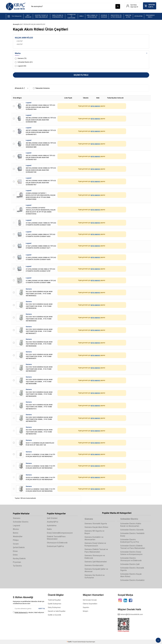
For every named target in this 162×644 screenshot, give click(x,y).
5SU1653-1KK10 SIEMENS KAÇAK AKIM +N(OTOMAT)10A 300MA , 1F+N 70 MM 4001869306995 (39, 394)
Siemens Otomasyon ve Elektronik (95, 557)
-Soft (69, 642)
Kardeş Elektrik (19, 559)
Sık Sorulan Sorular (90, 600)
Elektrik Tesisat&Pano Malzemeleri (56, 538)
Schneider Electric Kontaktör (132, 580)
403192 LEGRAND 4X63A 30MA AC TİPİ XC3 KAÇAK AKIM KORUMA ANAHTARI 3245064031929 (40, 158)
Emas (15, 551)
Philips (16, 540)
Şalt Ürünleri (52, 518)
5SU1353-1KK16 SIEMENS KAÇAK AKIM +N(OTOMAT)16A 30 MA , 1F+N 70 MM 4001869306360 (39, 319)
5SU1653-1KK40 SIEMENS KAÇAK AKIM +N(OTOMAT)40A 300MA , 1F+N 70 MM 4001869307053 (39, 432)
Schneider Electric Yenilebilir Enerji (132, 535)
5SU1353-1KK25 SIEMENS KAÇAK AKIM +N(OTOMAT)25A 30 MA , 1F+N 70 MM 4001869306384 (39, 344)
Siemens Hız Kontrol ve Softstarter (95, 576)
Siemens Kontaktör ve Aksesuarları (94, 538)
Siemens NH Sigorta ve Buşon (94, 532)
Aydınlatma (52, 526)
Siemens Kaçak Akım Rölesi (96, 527)
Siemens (29, 289)
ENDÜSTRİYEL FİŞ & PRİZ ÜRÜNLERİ (116, 16)
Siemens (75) (21, 58)
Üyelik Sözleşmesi (55, 604)
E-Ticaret (74, 642)
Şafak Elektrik (19, 548)
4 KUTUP (20, 44)
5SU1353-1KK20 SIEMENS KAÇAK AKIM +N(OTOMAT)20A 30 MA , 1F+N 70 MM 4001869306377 (39, 331)
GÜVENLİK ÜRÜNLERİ (104, 16)
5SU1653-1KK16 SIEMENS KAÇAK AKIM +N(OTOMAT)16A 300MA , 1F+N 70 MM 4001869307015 (39, 407)
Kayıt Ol (42, 609)
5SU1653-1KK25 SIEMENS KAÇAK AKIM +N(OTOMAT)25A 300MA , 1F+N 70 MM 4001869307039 (39, 419)
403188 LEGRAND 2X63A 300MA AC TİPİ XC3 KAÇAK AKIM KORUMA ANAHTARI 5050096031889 (41, 145)
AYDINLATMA (138, 16)
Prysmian (17, 562)
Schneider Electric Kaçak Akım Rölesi (131, 575)
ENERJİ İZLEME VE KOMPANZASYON (58, 16)
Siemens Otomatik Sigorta (96, 524)
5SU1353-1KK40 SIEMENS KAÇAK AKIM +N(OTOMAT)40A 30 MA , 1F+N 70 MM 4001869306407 (39, 369)
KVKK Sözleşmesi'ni (21, 613)
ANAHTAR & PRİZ (128, 16)
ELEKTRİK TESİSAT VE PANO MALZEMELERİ (41, 16)
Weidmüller (18, 536)
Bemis (16, 533)
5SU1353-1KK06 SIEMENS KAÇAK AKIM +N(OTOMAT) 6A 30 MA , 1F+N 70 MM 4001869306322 (39, 294)
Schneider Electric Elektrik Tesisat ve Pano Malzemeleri (133, 547)
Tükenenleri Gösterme (41, 88)
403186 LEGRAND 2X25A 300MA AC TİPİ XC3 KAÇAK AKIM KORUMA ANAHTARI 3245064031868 (41, 120)
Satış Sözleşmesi (54, 607)
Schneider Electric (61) (24, 62)
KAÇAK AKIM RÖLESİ (38, 24)
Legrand (28, 103)
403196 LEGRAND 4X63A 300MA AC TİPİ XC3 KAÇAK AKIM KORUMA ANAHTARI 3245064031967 (41, 183)
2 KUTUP (20, 41)
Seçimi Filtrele (81, 75)
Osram (16, 544)
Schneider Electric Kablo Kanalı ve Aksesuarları (131, 525)
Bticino (16, 529)
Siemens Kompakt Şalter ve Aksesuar (96, 570)
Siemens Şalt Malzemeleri (96, 562)
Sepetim (86, 607)
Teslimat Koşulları (54, 600)
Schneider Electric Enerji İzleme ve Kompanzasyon (131, 553)
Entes (15, 555)
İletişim (85, 611)
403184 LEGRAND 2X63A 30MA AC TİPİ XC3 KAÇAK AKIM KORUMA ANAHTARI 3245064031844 (40, 107)
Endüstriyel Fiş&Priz (55, 546)
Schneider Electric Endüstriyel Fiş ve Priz (130, 541)
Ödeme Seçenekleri (90, 604)
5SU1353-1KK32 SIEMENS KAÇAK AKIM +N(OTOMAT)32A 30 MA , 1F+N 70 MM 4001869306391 (39, 356)
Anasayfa (16, 24)
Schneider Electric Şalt (130, 564)
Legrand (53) (21, 66)
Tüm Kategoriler (15, 16)
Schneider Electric (21, 522)
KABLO (81, 16)
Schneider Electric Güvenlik (132, 530)
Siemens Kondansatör (94, 565)
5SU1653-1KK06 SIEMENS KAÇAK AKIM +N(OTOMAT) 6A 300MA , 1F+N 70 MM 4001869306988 (39, 382)
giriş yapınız (95, 106)
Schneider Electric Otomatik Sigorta (132, 569)
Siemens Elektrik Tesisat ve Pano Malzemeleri (96, 551)
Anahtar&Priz (53, 522)
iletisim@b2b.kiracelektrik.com (130, 614)
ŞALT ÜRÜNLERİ (28, 16)
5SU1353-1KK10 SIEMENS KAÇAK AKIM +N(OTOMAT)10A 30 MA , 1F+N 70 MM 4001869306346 (39, 306)
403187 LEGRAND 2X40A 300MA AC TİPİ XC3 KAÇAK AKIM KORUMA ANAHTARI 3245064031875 (41, 132)
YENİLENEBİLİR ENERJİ (150, 16)
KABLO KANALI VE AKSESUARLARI (92, 16)
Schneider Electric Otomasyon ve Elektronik (131, 559)
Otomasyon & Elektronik (57, 543)
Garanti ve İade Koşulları (57, 611)
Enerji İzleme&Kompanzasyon (60, 533)
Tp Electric (17, 566)
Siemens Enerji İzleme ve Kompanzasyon (95, 544)
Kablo (49, 529)
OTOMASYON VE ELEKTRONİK (71, 16)
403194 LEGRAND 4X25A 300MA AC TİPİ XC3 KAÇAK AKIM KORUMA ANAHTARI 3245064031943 (41, 170)
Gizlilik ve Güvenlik (54, 615)
